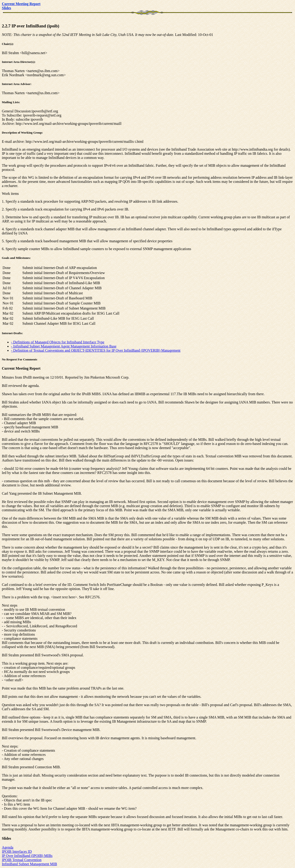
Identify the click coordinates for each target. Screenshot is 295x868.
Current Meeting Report (21, 368)
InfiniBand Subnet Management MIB (29, 864)
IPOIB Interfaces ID (17, 852)
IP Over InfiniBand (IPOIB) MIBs (27, 856)
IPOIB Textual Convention (22, 860)
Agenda (8, 847)
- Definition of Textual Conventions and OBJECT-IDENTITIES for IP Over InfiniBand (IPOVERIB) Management (96, 350)
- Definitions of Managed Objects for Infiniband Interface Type (58, 342)
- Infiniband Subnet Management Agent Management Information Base (64, 346)
